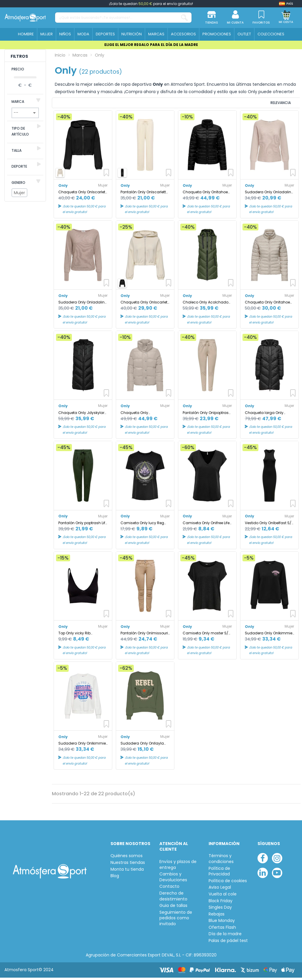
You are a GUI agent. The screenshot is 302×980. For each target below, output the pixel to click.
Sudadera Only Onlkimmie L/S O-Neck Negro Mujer (269, 636)
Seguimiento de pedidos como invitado (176, 921)
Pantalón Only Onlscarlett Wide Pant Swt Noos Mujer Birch (143, 195)
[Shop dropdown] (286, 4)
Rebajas (217, 917)
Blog (115, 879)
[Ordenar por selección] (260, 104)
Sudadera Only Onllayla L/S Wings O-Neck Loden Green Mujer (142, 746)
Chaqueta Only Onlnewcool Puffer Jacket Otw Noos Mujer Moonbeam (145, 416)
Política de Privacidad (219, 874)
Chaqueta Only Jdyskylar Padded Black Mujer (81, 416)
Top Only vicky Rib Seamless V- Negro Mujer (81, 636)
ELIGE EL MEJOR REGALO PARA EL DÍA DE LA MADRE (151, 45)
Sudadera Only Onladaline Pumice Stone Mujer (269, 195)
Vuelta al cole (223, 897)
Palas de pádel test (228, 944)
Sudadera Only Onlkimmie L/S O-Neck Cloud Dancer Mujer (82, 746)
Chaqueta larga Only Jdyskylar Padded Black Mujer (267, 416)
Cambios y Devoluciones (173, 880)
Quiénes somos (127, 859)
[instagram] (277, 861)
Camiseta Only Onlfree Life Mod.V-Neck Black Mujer (206, 526)
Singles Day (220, 910)
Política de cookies (228, 884)
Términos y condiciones (221, 862)
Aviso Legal (220, 890)
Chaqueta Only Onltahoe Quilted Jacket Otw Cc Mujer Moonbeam (267, 305)
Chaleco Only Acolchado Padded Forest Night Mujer (206, 305)
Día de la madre (225, 937)
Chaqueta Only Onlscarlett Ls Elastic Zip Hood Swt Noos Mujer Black (82, 195)
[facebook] (263, 861)
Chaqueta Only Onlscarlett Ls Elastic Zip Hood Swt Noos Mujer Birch (145, 305)
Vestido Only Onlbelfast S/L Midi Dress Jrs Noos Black (269, 526)
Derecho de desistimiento (173, 899)
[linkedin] (263, 876)
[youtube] (277, 876)
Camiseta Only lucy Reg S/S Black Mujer (142, 526)
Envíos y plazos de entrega (178, 868)
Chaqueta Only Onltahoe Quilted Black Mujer (205, 195)
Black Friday (221, 904)
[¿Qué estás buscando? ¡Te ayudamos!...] (184, 18)
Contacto (169, 889)
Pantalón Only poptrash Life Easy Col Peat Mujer (83, 526)
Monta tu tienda (127, 872)
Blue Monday (222, 924)
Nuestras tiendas (128, 866)
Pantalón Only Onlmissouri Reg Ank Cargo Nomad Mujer (144, 636)
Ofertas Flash (222, 930)
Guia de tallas (173, 909)
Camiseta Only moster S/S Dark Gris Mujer (207, 636)
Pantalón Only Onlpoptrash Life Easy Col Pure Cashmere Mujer (207, 416)
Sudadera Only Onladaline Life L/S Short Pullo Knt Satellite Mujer (82, 305)
